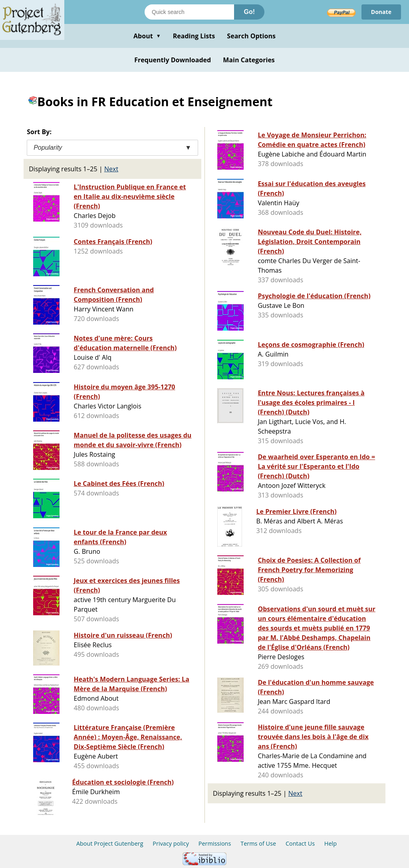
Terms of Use (258, 843)
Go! (249, 12)
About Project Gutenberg (110, 843)
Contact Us (300, 843)
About (147, 36)
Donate (381, 12)
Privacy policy (171, 843)
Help (331, 843)
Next (111, 169)
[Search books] (189, 12)
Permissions (215, 843)
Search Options (251, 36)
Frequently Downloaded (173, 60)
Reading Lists (194, 36)
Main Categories (249, 60)
